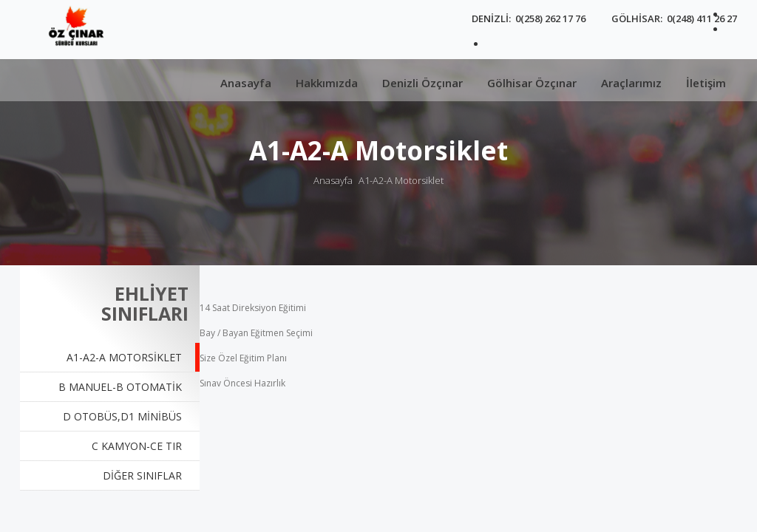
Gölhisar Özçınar (532, 83)
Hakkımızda (327, 83)
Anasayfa (246, 83)
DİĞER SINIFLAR (142, 475)
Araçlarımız (631, 83)
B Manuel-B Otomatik (120, 387)
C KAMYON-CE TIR (137, 446)
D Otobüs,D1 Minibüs (122, 416)
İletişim (706, 83)
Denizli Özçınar (422, 83)
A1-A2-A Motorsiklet (401, 180)
